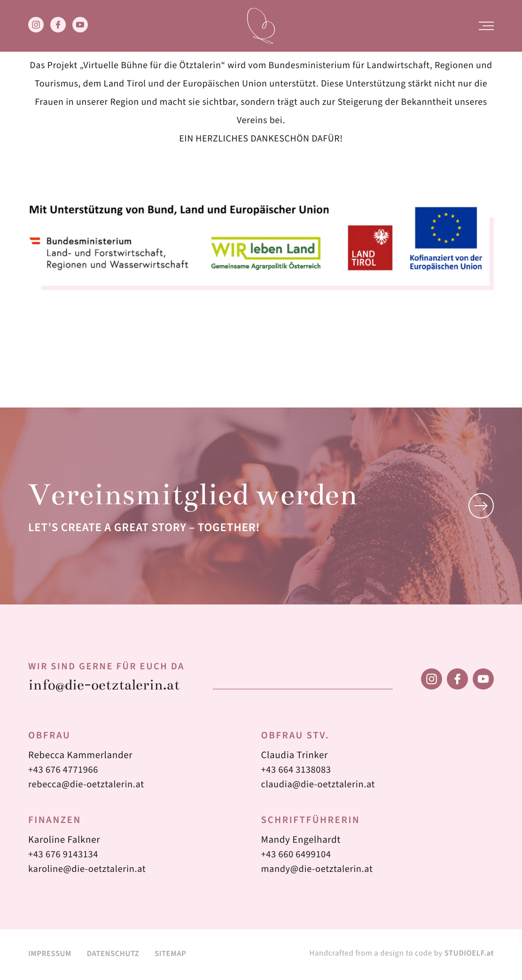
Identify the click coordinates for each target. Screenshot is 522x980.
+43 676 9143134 (64, 856)
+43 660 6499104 (297, 856)
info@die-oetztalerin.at (108, 686)
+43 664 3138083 (297, 772)
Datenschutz (115, 955)
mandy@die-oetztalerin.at (319, 871)
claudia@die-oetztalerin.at (320, 786)
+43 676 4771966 (64, 772)
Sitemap (174, 955)
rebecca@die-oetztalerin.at (88, 786)
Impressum (50, 955)
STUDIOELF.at (469, 955)
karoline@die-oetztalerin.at (89, 871)
